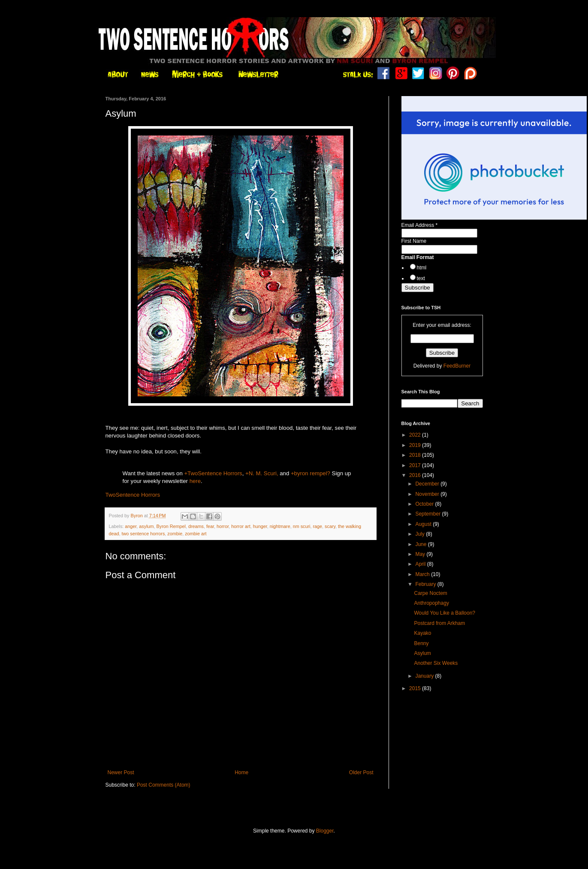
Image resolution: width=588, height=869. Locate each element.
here (195, 481)
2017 (416, 465)
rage (317, 526)
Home (241, 772)
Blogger (325, 831)
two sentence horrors (143, 534)
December (428, 484)
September (428, 514)
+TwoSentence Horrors (213, 473)
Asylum (422, 653)
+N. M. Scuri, (262, 473)
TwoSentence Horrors (133, 495)
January (425, 676)
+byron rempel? (311, 473)
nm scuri (302, 526)
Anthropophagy (431, 603)
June (421, 544)
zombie (175, 534)
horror (223, 526)
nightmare (280, 526)
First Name (414, 241)
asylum (146, 526)
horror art (241, 526)
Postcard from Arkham (439, 623)
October (425, 504)
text (421, 278)
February (426, 584)
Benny (421, 643)
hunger (260, 526)
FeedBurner (457, 366)
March (423, 574)
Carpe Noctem (430, 593)
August (424, 524)
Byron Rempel (171, 526)
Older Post (361, 772)
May (421, 554)
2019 (416, 445)
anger (131, 526)
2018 (416, 455)
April (421, 564)
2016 (416, 475)
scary (330, 526)
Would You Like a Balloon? (445, 613)
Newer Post (121, 772)
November (428, 494)
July (421, 534)
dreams (196, 526)
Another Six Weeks (436, 663)
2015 (416, 688)
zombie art (196, 534)
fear (210, 526)
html (422, 268)
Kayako (422, 633)
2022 (416, 435)
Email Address (420, 225)
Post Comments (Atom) (164, 785)
